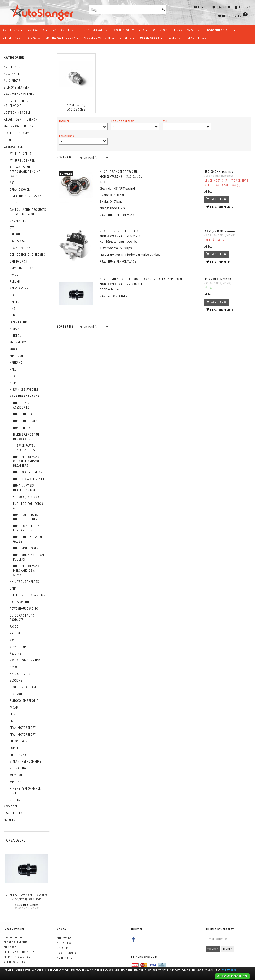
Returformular (15, 962)
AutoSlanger (118, 296)
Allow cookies (232, 976)
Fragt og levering (16, 942)
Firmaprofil (12, 947)
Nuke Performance (123, 215)
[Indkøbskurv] (232, 15)
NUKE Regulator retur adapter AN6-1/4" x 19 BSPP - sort (27, 897)
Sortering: (66, 157)
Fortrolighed (13, 937)
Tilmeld (213, 949)
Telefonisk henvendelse (20, 952)
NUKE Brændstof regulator (121, 231)
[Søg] (164, 10)
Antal (209, 192)
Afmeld (228, 949)
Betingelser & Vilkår (18, 957)
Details (229, 970)
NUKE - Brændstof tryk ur (119, 172)
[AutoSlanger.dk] (42, 11)
